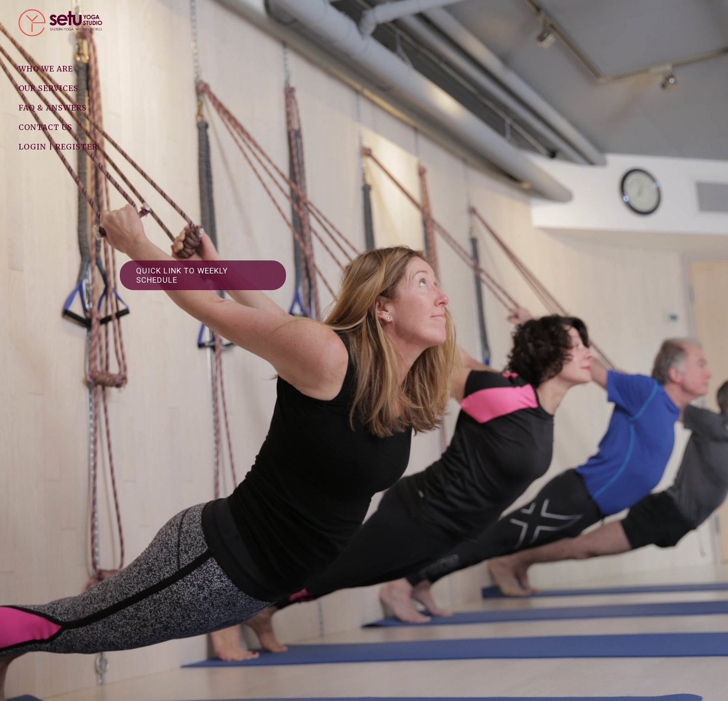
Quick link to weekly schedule (182, 275)
